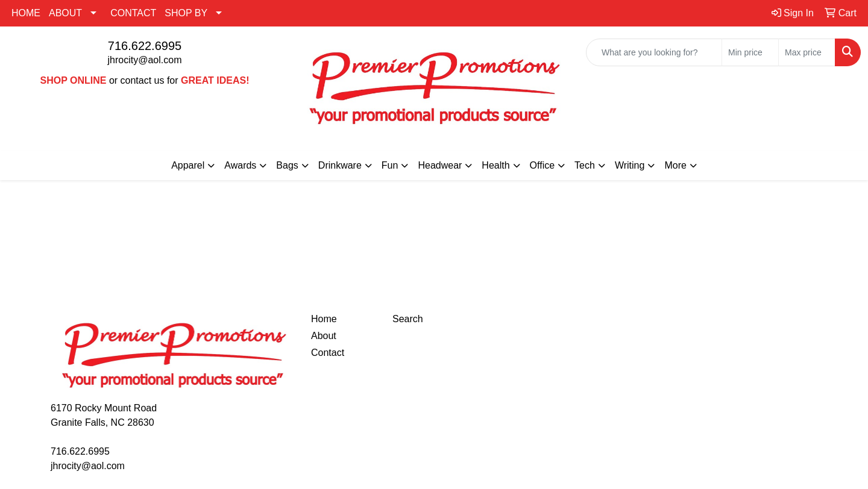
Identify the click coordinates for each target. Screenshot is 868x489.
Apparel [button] (188, 165)
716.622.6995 (145, 46)
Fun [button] (390, 165)
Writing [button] (630, 165)
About (324, 336)
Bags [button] (287, 165)
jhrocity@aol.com (145, 60)
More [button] (675, 165)
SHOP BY (186, 13)
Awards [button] (240, 165)
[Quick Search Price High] (807, 52)
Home (324, 319)
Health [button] (495, 165)
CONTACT (133, 13)
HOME (26, 13)
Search (408, 319)
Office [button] (542, 165)
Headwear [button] (440, 165)
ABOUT (65, 13)
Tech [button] (585, 165)
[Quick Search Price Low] (750, 52)
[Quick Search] (654, 52)
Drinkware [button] (340, 165)
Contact (328, 353)
